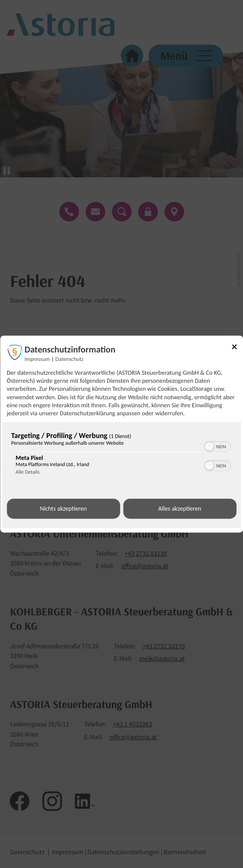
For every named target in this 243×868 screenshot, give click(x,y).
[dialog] (121, 434)
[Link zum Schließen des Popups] (237, 348)
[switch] (217, 446)
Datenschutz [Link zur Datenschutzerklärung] (69, 359)
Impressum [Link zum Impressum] (37, 359)
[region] (121, 455)
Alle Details (28, 472)
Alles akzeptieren (180, 509)
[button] (209, 446)
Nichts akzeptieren (63, 509)
